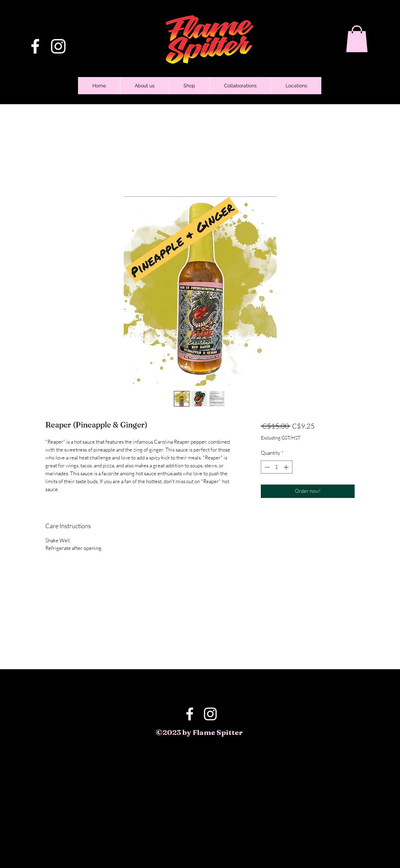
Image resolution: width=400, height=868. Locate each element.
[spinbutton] (276, 467)
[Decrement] (266, 467)
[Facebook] (35, 46)
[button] (357, 39)
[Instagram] (58, 46)
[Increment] (287, 467)
